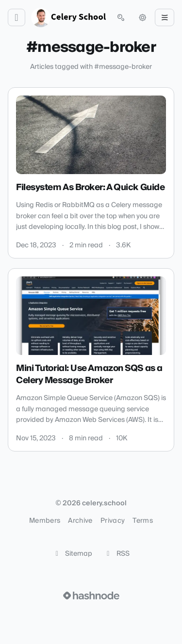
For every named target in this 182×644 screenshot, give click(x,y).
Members (45, 521)
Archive (80, 521)
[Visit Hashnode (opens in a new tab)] (91, 596)
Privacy (113, 521)
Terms (143, 521)
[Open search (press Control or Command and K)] (121, 17)
